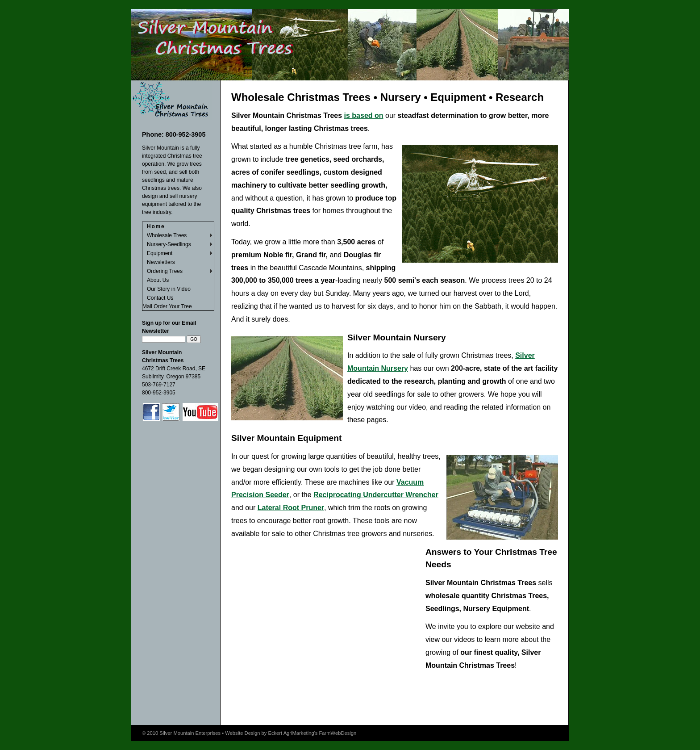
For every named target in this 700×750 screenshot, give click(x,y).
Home (156, 226)
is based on (364, 115)
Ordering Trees (165, 271)
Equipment (160, 253)
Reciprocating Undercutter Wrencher (376, 495)
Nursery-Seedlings (169, 244)
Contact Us (160, 298)
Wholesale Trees (167, 235)
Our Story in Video (169, 289)
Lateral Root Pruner (291, 508)
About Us (158, 280)
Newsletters (161, 262)
